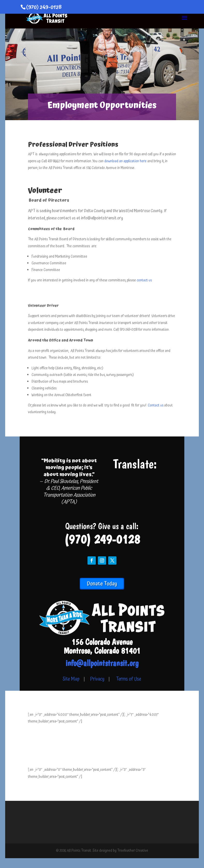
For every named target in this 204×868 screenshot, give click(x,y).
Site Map (71, 679)
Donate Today (102, 584)
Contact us (156, 405)
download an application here (126, 161)
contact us (144, 280)
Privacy (97, 679)
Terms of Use (129, 679)
